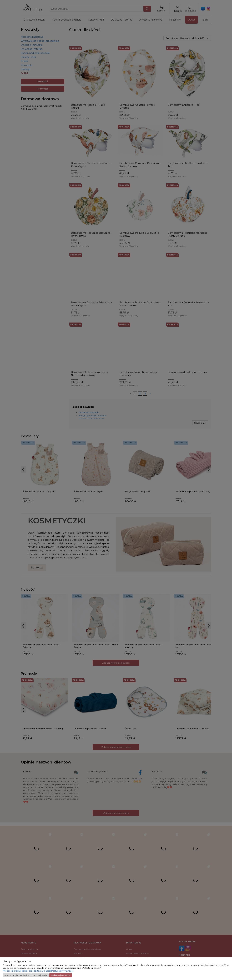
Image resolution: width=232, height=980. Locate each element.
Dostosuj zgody (40, 975)
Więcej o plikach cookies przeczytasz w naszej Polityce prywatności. (38, 971)
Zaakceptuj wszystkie (60, 975)
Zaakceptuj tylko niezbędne (17, 975)
